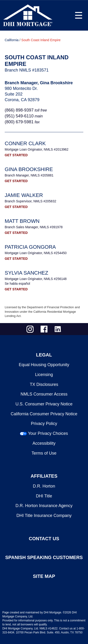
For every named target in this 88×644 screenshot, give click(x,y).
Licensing (44, 375)
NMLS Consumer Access (44, 394)
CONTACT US (44, 539)
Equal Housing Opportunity (44, 365)
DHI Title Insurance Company (44, 516)
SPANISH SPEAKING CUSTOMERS (44, 557)
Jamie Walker (24, 195)
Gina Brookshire (29, 169)
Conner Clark (25, 143)
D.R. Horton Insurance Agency (44, 506)
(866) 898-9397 (19, 110)
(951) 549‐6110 (19, 116)
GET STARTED (16, 155)
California (12, 40)
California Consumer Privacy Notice (44, 414)
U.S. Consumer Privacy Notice (44, 404)
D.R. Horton (44, 486)
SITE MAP (44, 576)
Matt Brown (22, 221)
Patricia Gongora (30, 247)
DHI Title (44, 496)
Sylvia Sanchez (26, 273)
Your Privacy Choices (48, 433)
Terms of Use (44, 453)
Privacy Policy (44, 424)
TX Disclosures (44, 384)
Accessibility (44, 443)
